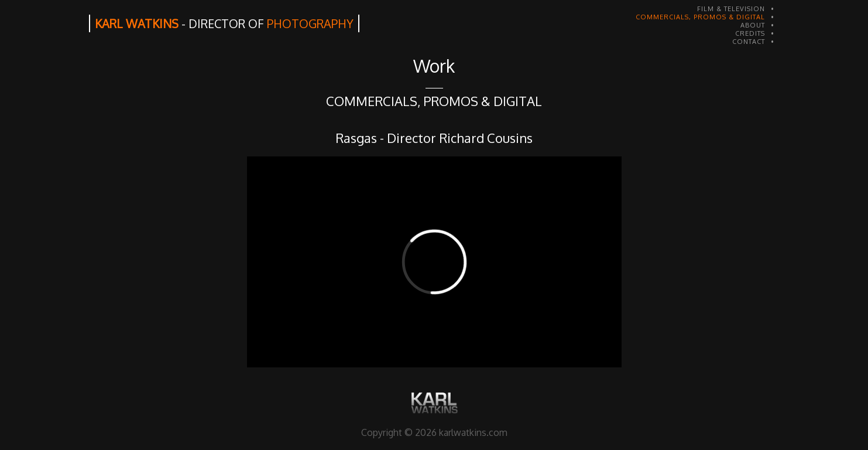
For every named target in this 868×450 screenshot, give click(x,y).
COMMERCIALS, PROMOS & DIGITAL (700, 17)
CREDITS (750, 33)
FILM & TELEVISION (731, 9)
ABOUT (753, 25)
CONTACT (749, 42)
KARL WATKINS (224, 23)
